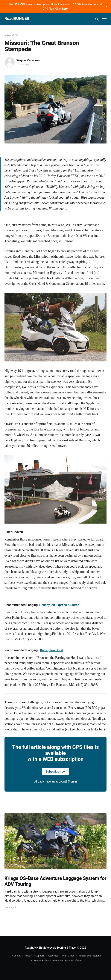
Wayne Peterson (28, 60)
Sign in (72, 781)
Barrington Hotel (52, 650)
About (28, 956)
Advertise (53, 956)
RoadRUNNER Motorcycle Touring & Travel (51, 948)
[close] (107, 7)
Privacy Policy (41, 961)
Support (40, 956)
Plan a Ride (68, 956)
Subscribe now (56, 772)
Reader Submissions (90, 956)
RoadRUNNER (17, 19)
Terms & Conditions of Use (67, 961)
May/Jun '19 (11, 35)
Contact (16, 956)
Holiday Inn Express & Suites (59, 605)
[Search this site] (97, 19)
